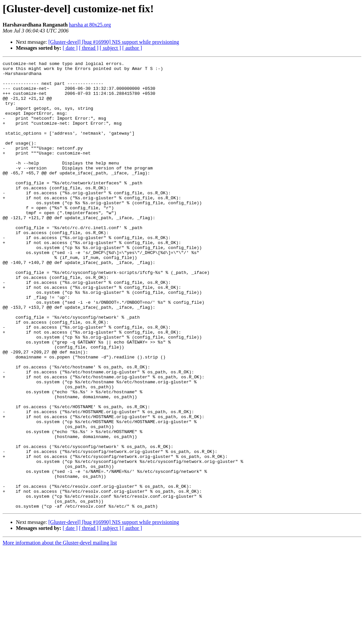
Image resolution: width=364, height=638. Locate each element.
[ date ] (70, 48)
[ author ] (132, 48)
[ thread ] (89, 48)
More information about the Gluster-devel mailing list (60, 632)
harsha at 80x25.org (90, 25)
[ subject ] (110, 48)
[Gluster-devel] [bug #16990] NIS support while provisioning (114, 42)
